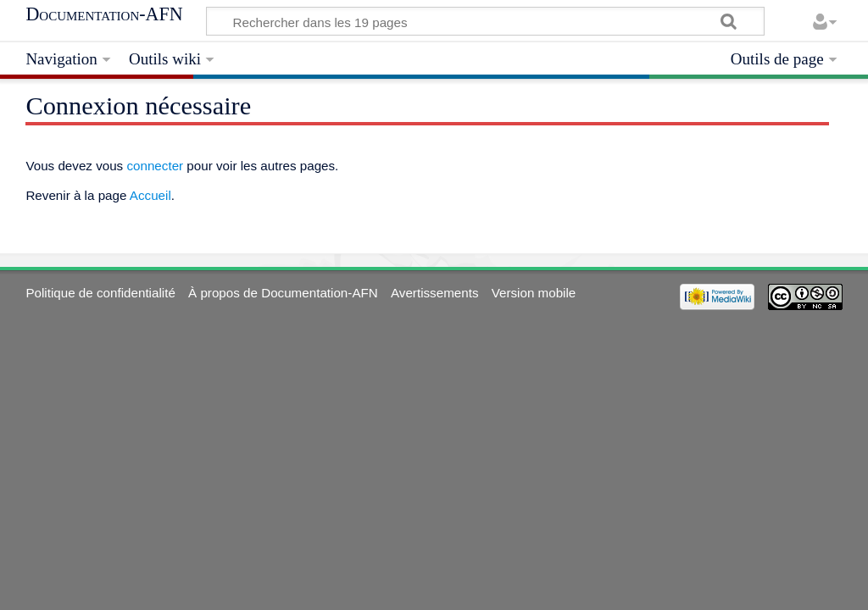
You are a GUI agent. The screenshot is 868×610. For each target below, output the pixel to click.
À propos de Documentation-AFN (283, 293)
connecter (155, 166)
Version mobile (534, 293)
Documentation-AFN (104, 14)
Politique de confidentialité (100, 293)
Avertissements (435, 293)
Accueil (150, 195)
